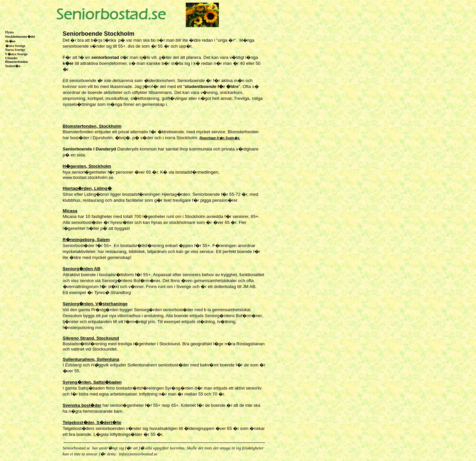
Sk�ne (10, 41)
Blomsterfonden (16, 62)
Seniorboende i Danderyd (90, 149)
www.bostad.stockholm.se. (89, 177)
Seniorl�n (12, 66)
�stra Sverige (15, 46)
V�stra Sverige (16, 54)
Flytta (10, 32)
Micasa (70, 211)
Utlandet (11, 58)
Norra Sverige (15, 50)
